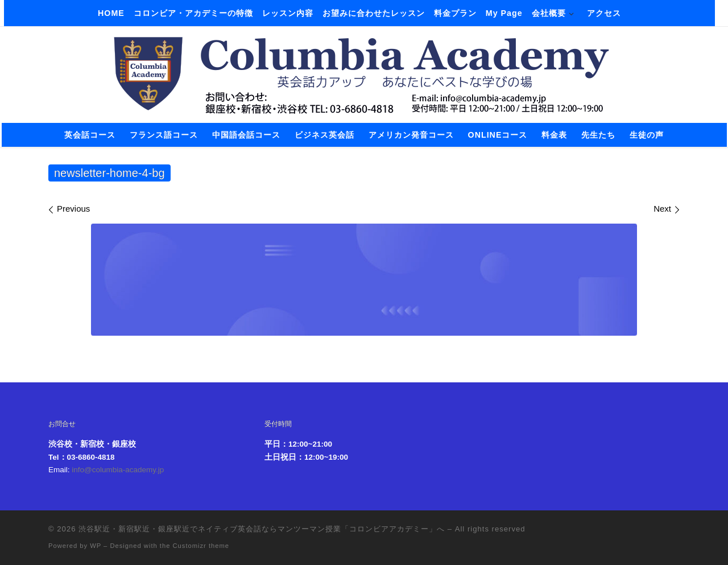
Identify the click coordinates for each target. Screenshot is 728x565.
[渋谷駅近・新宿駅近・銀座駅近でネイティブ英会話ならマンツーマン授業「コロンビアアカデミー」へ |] (364, 73)
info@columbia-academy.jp (118, 470)
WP (96, 546)
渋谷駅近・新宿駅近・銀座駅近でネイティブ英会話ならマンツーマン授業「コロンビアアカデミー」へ (262, 529)
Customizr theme (201, 546)
